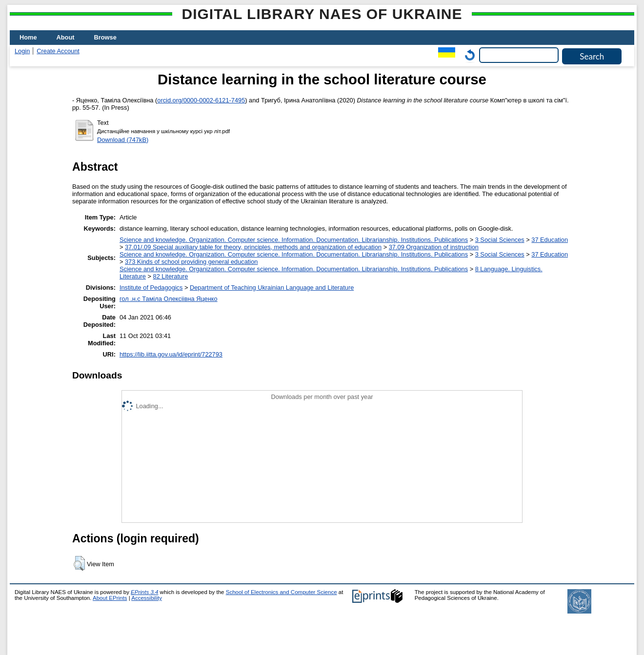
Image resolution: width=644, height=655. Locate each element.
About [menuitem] (66, 37)
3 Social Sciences (500, 240)
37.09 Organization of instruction (434, 247)
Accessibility (147, 598)
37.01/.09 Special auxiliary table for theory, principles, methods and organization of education (253, 247)
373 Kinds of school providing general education (191, 262)
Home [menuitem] (28, 37)
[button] (79, 563)
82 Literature (171, 276)
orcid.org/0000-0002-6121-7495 (201, 100)
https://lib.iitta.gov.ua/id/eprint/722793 (171, 354)
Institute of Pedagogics (151, 288)
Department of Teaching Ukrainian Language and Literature (272, 288)
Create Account (58, 51)
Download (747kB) (123, 140)
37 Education (550, 240)
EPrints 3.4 (144, 592)
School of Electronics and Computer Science (282, 592)
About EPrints (110, 598)
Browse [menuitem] (105, 37)
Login (22, 51)
